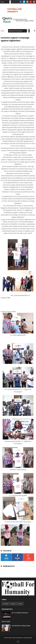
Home (2, 31)
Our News (6, 604)
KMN (14, 638)
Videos (20, 604)
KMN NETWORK (28, 638)
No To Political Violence (20, 613)
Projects (13, 604)
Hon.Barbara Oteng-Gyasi (21, 626)
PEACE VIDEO (6, 622)
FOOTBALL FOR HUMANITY (14, 10)
